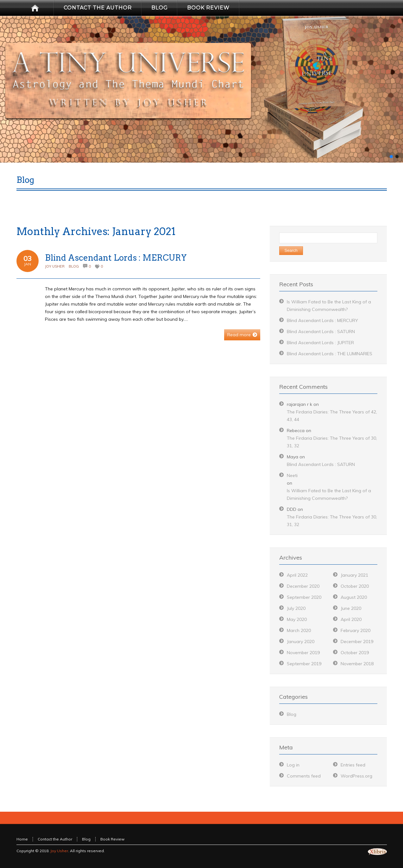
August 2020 (354, 597)
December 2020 (303, 586)
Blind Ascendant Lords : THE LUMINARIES (330, 354)
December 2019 (357, 642)
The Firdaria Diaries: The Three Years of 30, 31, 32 (332, 442)
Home (22, 839)
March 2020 (299, 630)
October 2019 (355, 653)
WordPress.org (356, 776)
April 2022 (297, 575)
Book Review (112, 839)
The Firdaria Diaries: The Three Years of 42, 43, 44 (332, 416)
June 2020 (351, 608)
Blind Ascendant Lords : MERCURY (116, 258)
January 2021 (354, 575)
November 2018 (357, 664)
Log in (293, 765)
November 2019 (303, 653)
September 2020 (304, 597)
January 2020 (301, 642)
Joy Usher (55, 266)
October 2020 (355, 586)
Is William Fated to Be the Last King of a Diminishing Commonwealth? (329, 494)
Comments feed (304, 776)
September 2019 (304, 664)
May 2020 (297, 619)
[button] (391, 157)
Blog (74, 266)
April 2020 (351, 619)
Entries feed (353, 765)
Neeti (292, 475)
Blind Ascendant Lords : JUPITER (320, 343)
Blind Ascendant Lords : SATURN (321, 332)
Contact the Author (55, 839)
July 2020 (296, 608)
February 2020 (356, 630)
